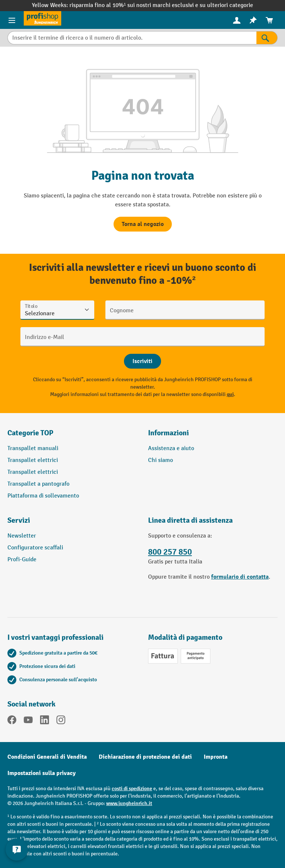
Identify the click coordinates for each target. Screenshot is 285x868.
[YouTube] (28, 721)
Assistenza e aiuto (171, 448)
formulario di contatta (240, 577)
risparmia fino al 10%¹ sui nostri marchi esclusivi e (135, 5)
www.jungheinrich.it (129, 803)
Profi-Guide (22, 560)
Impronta (216, 757)
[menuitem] (237, 20)
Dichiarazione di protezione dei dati (145, 757)
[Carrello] (269, 20)
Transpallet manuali (33, 448)
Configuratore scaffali (35, 548)
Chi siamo (160, 460)
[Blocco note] (253, 20)
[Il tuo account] (237, 20)
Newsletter (22, 536)
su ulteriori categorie (226, 5)
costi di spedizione (132, 789)
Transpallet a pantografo (38, 484)
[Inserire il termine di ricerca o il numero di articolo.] (132, 38)
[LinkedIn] (45, 721)
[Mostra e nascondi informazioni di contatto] (17, 849)
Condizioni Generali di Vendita (47, 757)
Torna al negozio (143, 224)
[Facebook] (12, 721)
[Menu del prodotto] (12, 20)
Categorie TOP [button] (30, 433)
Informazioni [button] (168, 433)
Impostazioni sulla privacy (42, 773)
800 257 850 (170, 552)
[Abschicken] (142, 361)
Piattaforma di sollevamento (43, 496)
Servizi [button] (19, 520)
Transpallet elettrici (33, 460)
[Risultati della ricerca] (267, 38)
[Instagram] (61, 721)
